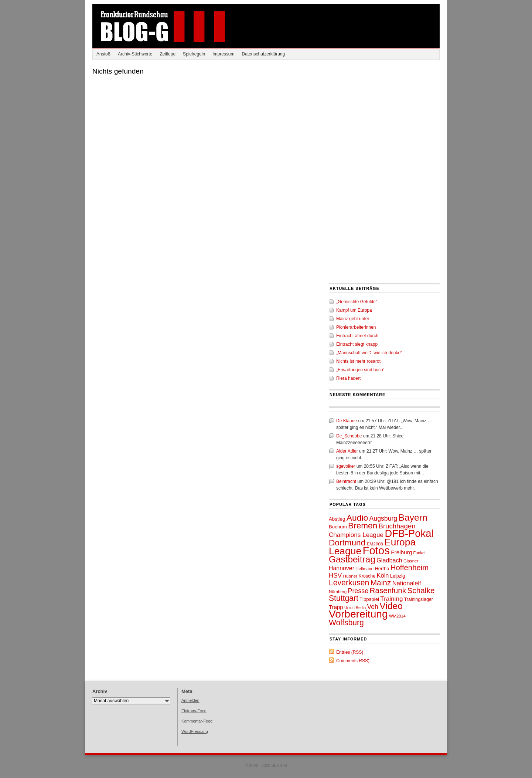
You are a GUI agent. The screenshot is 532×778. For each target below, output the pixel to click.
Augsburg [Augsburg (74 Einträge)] (383, 518)
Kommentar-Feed (197, 721)
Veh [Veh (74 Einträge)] (372, 607)
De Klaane (347, 421)
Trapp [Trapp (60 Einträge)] (336, 607)
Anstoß (103, 54)
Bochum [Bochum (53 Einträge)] (338, 527)
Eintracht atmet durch (357, 336)
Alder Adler (347, 451)
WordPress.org (195, 731)
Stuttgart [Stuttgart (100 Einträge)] (344, 598)
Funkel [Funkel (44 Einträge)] (420, 553)
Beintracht (346, 481)
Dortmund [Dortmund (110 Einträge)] (347, 543)
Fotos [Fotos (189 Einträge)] (376, 550)
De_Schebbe (349, 436)
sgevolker (346, 466)
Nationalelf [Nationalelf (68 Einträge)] (407, 583)
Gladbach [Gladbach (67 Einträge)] (389, 560)
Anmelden (190, 700)
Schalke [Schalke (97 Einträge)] (421, 590)
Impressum (223, 54)
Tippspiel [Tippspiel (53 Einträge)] (369, 599)
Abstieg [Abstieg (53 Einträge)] (337, 519)
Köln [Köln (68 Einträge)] (383, 575)
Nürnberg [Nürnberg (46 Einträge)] (338, 592)
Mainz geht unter (353, 319)
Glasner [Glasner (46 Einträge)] (411, 561)
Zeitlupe (168, 54)
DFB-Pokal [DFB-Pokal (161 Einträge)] (409, 533)
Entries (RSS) (350, 652)
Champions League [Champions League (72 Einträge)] (356, 535)
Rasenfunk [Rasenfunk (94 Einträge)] (388, 590)
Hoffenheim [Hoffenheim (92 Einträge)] (410, 568)
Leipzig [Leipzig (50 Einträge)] (398, 576)
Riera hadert (348, 378)
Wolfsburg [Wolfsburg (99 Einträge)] (346, 623)
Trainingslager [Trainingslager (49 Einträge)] (419, 599)
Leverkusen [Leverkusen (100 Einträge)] (349, 583)
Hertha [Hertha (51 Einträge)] (382, 569)
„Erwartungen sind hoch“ (360, 370)
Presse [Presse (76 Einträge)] (358, 591)
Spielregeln (194, 54)
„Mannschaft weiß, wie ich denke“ (369, 353)
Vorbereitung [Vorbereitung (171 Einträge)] (358, 614)
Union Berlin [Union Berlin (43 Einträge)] (355, 608)
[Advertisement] (384, 115)
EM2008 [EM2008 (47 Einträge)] (375, 544)
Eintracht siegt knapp (357, 344)
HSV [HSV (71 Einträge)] (335, 576)
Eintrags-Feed (194, 711)
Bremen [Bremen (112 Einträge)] (363, 526)
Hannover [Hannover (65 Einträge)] (342, 568)
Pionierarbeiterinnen (356, 327)
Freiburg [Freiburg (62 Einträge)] (401, 552)
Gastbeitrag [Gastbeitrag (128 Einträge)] (352, 559)
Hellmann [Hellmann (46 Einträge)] (364, 569)
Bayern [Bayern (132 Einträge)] (413, 517)
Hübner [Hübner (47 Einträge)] (350, 576)
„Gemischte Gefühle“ (357, 302)
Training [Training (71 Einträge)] (391, 599)
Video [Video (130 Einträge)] (391, 606)
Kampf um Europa (354, 310)
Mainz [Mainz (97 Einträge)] (381, 583)
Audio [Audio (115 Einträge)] (357, 518)
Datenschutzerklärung (263, 54)
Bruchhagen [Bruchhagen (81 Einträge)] (397, 526)
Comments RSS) (353, 661)
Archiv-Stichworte (135, 54)
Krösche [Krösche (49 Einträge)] (367, 576)
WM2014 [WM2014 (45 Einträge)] (397, 616)
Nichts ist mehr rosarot (358, 361)
